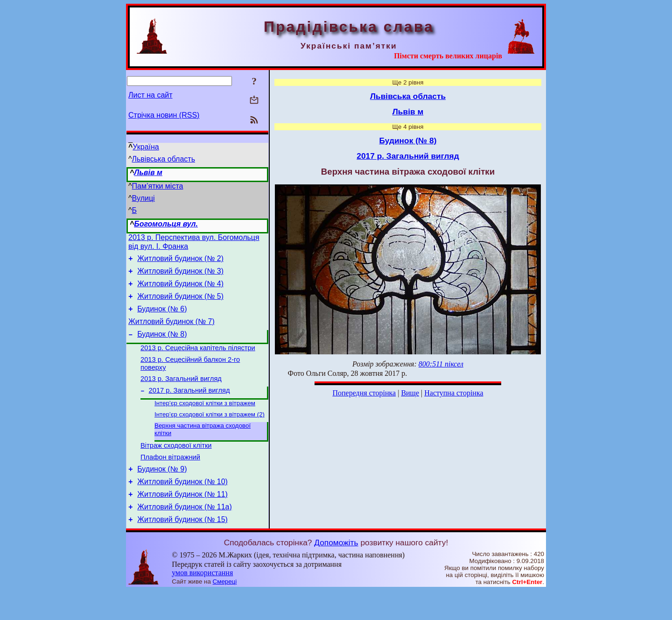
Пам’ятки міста (158, 186)
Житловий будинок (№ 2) (180, 261)
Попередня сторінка (364, 393)
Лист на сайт (150, 95)
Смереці (225, 611)
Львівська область (164, 159)
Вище (410, 393)
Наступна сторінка (454, 393)
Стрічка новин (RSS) (164, 115)
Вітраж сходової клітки (176, 466)
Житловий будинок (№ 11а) (185, 535)
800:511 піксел (441, 364)
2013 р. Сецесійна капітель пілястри (198, 360)
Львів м (148, 173)
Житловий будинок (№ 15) (182, 549)
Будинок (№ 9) (162, 493)
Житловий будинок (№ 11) (182, 521)
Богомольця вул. (166, 224)
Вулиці (143, 198)
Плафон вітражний (170, 479)
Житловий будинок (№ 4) (180, 289)
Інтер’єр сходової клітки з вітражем (205, 421)
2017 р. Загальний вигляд (189, 407)
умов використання (202, 602)
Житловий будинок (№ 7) (171, 331)
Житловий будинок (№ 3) (180, 275)
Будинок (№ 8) (162, 345)
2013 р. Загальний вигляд (181, 394)
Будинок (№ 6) (162, 317)
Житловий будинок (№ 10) (182, 507)
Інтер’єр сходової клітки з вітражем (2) (210, 433)
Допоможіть (336, 572)
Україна (146, 147)
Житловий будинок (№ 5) (180, 303)
